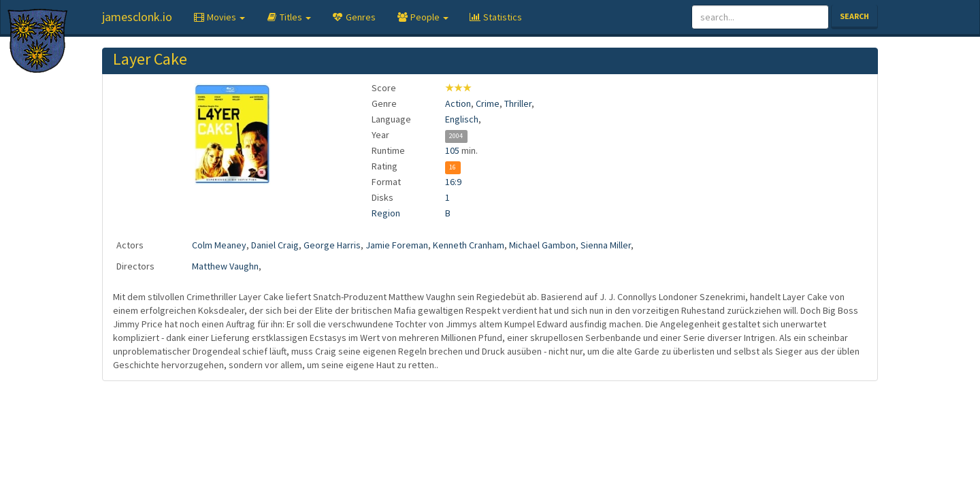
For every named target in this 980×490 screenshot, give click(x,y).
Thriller (518, 103)
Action (458, 103)
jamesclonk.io (137, 17)
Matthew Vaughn (225, 266)
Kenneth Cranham (469, 245)
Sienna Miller (606, 245)
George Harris (332, 245)
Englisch (462, 119)
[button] (219, 17)
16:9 (453, 182)
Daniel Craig (275, 245)
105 (452, 150)
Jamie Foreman (397, 245)
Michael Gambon (542, 245)
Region (386, 213)
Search (854, 16)
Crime (488, 103)
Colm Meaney (219, 245)
